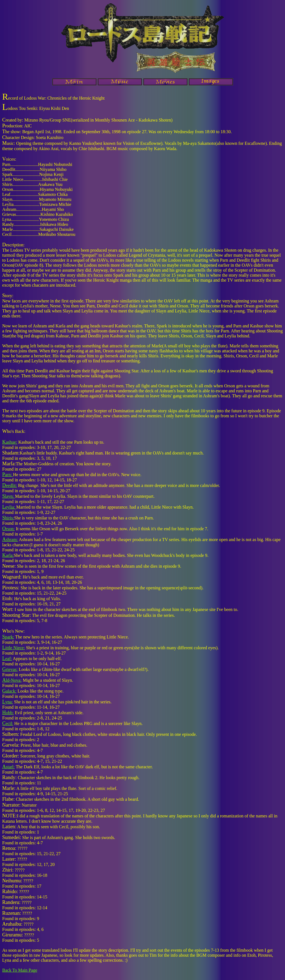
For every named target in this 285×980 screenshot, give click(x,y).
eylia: (9, 507)
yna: (8, 702)
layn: (9, 496)
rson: (8, 529)
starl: (8, 767)
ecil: (8, 723)
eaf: (7, 659)
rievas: (10, 669)
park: (8, 637)
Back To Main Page (20, 970)
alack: (9, 691)
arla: (8, 555)
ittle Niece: (14, 648)
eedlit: (10, 485)
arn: (8, 475)
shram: (10, 540)
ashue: (10, 442)
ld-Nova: (12, 680)
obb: (8, 713)
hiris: (8, 518)
